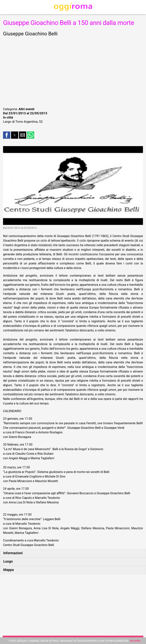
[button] (7, 135)
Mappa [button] (8, 570)
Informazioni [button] (13, 553)
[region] (73, 71)
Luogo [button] (8, 561)
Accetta (135, 641)
